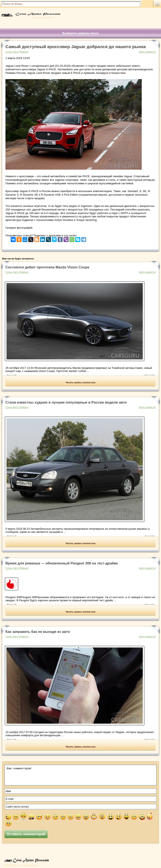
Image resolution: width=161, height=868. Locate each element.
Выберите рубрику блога (80, 33)
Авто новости (147, 52)
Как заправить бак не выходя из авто (38, 632)
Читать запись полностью (81, 382)
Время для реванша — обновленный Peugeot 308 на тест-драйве (62, 563)
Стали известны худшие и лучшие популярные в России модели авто (66, 402)
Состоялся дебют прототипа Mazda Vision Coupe (47, 267)
